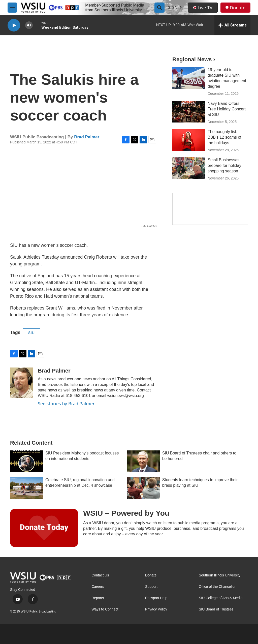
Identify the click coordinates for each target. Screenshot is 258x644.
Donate (238, 8)
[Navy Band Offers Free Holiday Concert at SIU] (189, 112)
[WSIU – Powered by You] (44, 528)
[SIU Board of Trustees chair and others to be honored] (143, 461)
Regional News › (194, 59)
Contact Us (100, 575)
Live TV (203, 8)
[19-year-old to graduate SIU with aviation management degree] (189, 78)
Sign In (175, 7)
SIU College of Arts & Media (221, 598)
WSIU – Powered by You (126, 513)
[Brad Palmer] (21, 383)
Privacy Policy (156, 609)
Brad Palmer (87, 137)
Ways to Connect (105, 609)
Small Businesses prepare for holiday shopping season (224, 165)
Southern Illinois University (220, 575)
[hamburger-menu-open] (12, 8)
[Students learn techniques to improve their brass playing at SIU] (143, 488)
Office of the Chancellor (217, 587)
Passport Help (156, 598)
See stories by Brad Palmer (66, 404)
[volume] (29, 25)
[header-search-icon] (159, 8)
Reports (98, 598)
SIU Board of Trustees (216, 609)
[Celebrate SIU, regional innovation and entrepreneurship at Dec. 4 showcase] (26, 488)
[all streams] (232, 25)
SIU (31, 333)
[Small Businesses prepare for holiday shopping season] (189, 168)
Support (151, 587)
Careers (98, 587)
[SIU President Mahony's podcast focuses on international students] (26, 461)
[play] (14, 25)
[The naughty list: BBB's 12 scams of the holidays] (189, 140)
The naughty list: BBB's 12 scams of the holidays (224, 137)
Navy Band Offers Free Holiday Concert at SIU (227, 109)
